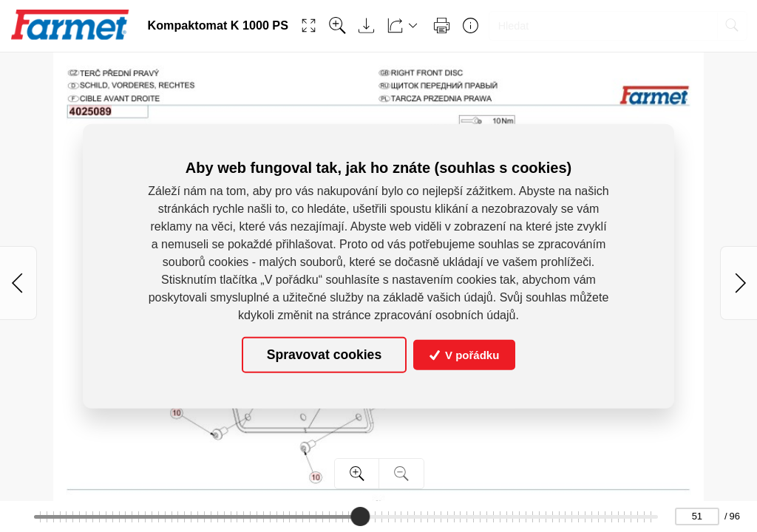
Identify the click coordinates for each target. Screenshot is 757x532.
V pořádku (465, 355)
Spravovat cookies (324, 355)
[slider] (361, 516)
